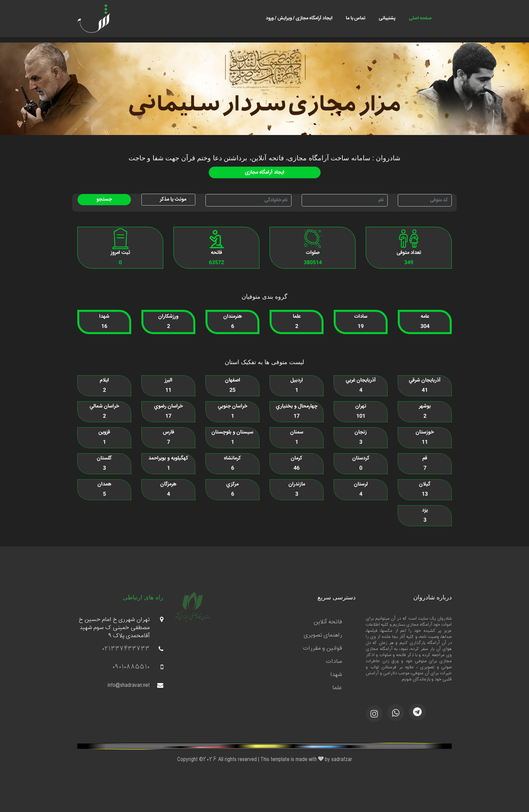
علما (337, 688)
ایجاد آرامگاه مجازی (265, 172)
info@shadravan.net (135, 685)
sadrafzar (342, 760)
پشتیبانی (387, 18)
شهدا (336, 675)
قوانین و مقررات (323, 648)
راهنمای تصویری (323, 635)
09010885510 (138, 667)
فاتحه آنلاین (328, 622)
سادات (334, 661)
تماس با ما (356, 18)
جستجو (104, 199)
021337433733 (133, 649)
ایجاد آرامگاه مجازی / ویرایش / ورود (299, 18)
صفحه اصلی (420, 18)
